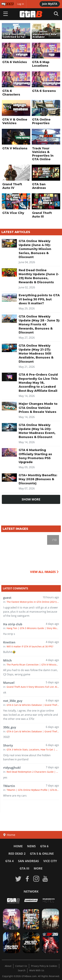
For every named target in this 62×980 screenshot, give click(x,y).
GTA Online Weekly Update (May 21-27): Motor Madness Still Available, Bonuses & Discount (36, 354)
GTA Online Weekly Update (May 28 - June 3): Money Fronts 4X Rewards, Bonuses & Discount (39, 324)
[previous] (5, 548)
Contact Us (21, 966)
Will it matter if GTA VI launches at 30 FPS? (30, 646)
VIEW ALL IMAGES (44, 572)
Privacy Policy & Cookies (44, 966)
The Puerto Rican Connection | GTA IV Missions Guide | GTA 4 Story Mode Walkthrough (33, 665)
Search (22, 970)
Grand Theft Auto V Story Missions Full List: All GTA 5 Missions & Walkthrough (33, 687)
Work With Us (37, 970)
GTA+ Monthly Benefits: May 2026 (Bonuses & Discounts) (38, 479)
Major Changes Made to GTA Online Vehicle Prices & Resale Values (38, 408)
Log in (21, 4)
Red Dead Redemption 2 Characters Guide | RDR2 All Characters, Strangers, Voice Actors (33, 772)
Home (18, 846)
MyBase (5, 4)
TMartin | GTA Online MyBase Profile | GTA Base (33, 790)
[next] (57, 548)
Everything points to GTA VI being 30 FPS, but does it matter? (39, 299)
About (8, 966)
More (38, 868)
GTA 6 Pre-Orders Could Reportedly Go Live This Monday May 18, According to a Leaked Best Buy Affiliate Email (38, 383)
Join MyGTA (50, 4)
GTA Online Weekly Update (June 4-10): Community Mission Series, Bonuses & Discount (35, 249)
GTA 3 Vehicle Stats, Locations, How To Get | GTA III (33, 750)
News (31, 846)
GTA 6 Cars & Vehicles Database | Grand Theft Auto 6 (33, 705)
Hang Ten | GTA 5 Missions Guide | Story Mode (33, 628)
